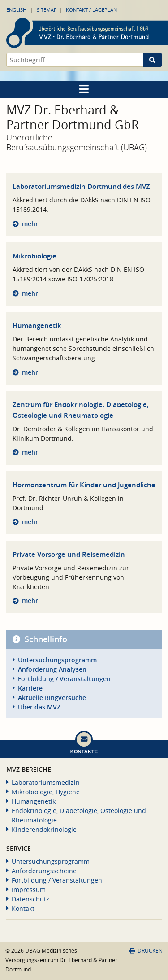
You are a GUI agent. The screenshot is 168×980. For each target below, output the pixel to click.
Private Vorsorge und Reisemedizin (69, 554)
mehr (30, 224)
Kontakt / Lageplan (91, 10)
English (16, 10)
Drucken (146, 951)
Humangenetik (37, 326)
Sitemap (47, 10)
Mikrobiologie (34, 256)
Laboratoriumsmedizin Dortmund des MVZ (81, 186)
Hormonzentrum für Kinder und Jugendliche (84, 485)
